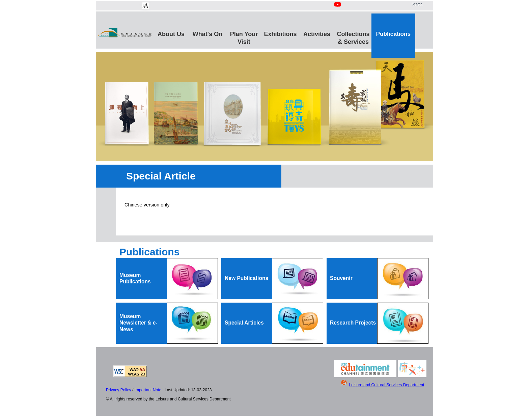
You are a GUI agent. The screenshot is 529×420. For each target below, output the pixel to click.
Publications (393, 34)
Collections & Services (353, 37)
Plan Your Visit (244, 37)
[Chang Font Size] (145, 6)
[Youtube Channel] (338, 8)
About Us (171, 34)
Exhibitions (280, 34)
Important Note (148, 390)
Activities (317, 34)
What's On (207, 34)
